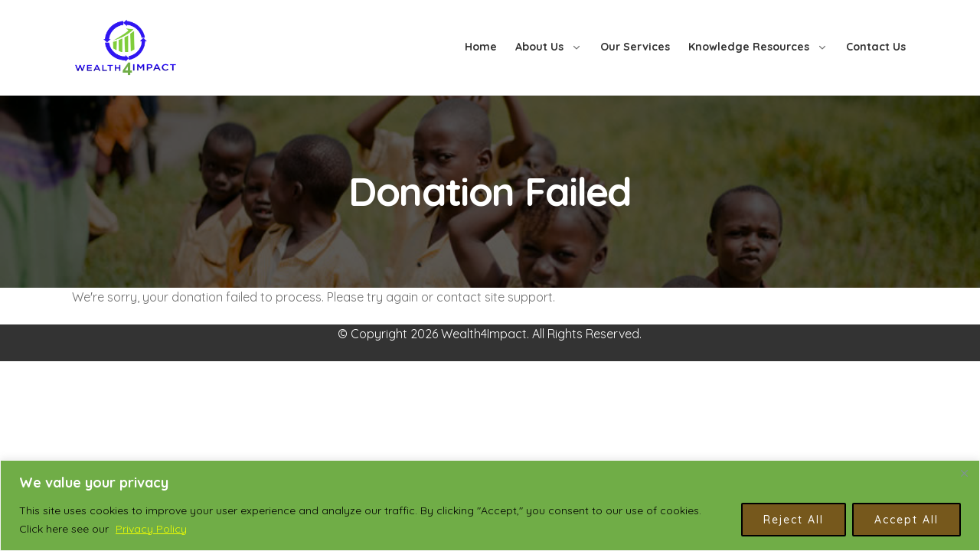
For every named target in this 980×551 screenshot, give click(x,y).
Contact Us (876, 47)
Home (481, 47)
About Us (539, 47)
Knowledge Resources (749, 47)
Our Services (635, 47)
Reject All (794, 520)
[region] (490, 505)
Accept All (906, 520)
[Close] (964, 473)
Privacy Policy (151, 529)
